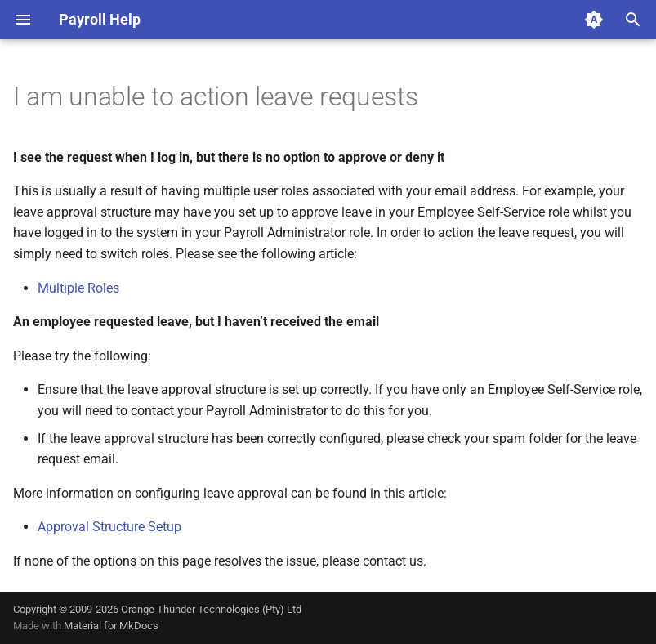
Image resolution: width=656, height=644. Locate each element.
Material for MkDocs (111, 626)
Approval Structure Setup (109, 527)
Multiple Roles (78, 288)
